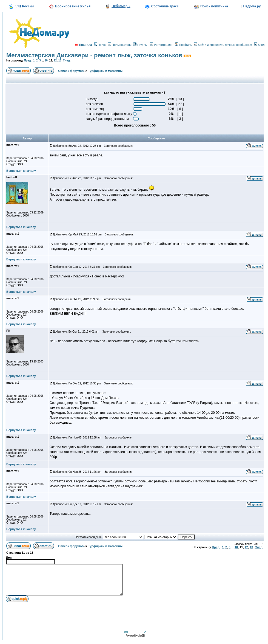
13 (60, 61)
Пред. (28, 61)
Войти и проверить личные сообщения (223, 45)
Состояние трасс (165, 6)
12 (55, 61)
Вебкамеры (121, 6)
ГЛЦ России (24, 6)
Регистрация (161, 45)
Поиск (100, 45)
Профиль (183, 45)
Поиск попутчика (214, 6)
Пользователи (120, 45)
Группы (140, 45)
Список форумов (71, 71)
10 (46, 61)
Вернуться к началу (21, 171)
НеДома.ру (252, 6)
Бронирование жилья (73, 6)
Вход (259, 45)
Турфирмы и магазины (106, 71)
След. (67, 61)
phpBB (141, 636)
